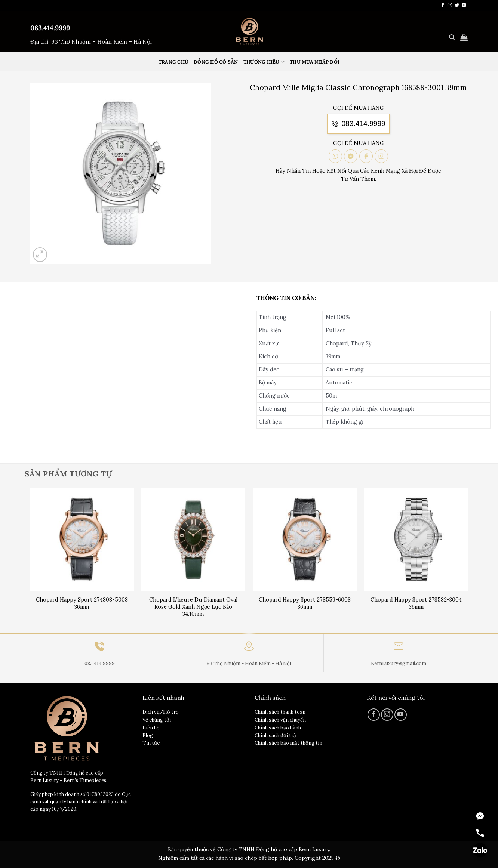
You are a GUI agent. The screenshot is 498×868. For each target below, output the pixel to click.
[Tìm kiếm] (452, 37)
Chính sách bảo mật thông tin (288, 743)
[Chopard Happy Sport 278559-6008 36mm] (305, 540)
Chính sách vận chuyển (280, 720)
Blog (148, 736)
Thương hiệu (264, 62)
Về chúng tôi (157, 720)
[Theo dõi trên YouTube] (464, 6)
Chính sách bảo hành (278, 728)
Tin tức (151, 743)
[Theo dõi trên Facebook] (443, 6)
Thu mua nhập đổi (315, 62)
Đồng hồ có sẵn (216, 62)
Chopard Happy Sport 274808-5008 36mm (82, 603)
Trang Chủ (173, 62)
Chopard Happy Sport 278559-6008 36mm (305, 603)
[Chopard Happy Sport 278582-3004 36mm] (416, 540)
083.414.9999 (50, 28)
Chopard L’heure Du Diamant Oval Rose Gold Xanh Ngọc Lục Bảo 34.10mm (193, 607)
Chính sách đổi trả (275, 736)
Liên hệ (151, 728)
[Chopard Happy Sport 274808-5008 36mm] (82, 540)
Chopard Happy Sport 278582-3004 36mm (416, 603)
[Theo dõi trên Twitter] (457, 6)
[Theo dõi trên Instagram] (450, 6)
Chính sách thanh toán (280, 712)
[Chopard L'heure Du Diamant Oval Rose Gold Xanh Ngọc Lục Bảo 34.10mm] (193, 540)
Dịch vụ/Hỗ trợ (161, 712)
